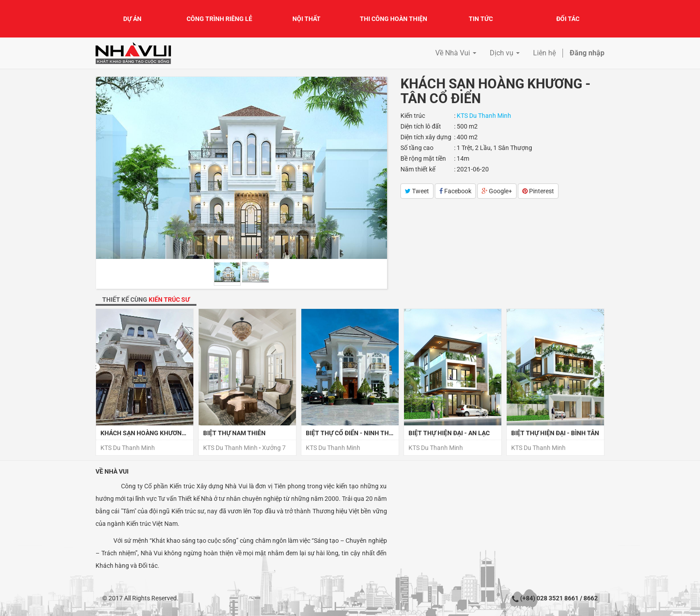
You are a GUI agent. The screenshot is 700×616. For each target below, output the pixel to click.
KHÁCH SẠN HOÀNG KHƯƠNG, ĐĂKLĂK (156, 433)
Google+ (497, 191)
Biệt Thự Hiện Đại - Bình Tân (555, 433)
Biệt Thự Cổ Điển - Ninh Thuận (354, 433)
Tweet (417, 191)
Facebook (455, 191)
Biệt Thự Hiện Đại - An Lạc (449, 433)
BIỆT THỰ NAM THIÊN (234, 433)
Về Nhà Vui (112, 471)
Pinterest (538, 191)
